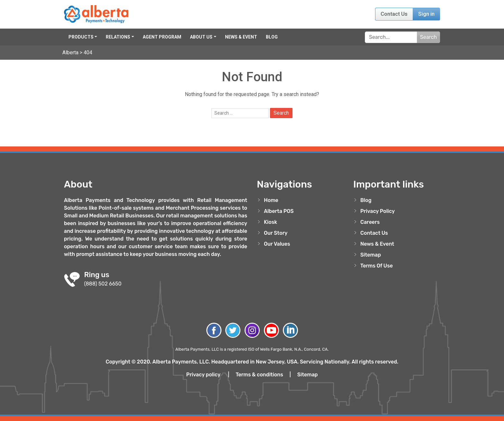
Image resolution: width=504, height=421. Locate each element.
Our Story (276, 233)
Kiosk (270, 222)
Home (271, 200)
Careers (370, 222)
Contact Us (394, 14)
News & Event (241, 37)
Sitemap (371, 255)
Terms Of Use (377, 266)
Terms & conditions (259, 375)
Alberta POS (279, 211)
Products (81, 37)
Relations (118, 37)
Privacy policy (203, 375)
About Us (201, 37)
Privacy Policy (378, 211)
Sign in (426, 14)
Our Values (277, 244)
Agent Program (162, 37)
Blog (272, 37)
